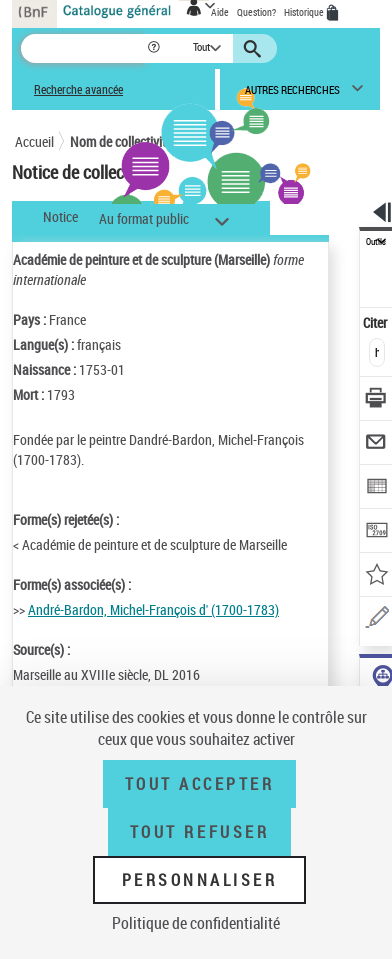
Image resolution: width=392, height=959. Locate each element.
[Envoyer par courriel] (376, 444)
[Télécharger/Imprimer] (376, 400)
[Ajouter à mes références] (376, 576)
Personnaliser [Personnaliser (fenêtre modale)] (200, 880)
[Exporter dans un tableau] (376, 488)
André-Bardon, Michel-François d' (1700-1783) (153, 609)
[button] (155, 48)
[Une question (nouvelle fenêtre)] (376, 620)
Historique (305, 12)
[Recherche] (83, 48)
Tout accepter (200, 784)
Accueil (34, 141)
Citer (376, 322)
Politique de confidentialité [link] (196, 923)
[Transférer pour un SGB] (376, 532)
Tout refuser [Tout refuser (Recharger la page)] (199, 832)
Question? (256, 12)
